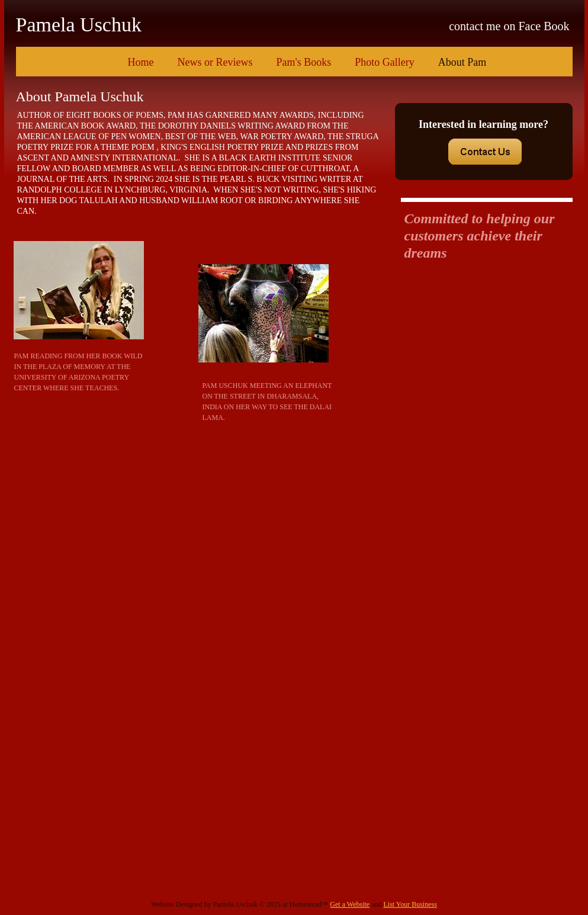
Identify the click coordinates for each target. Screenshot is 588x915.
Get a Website (350, 904)
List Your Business (410, 904)
